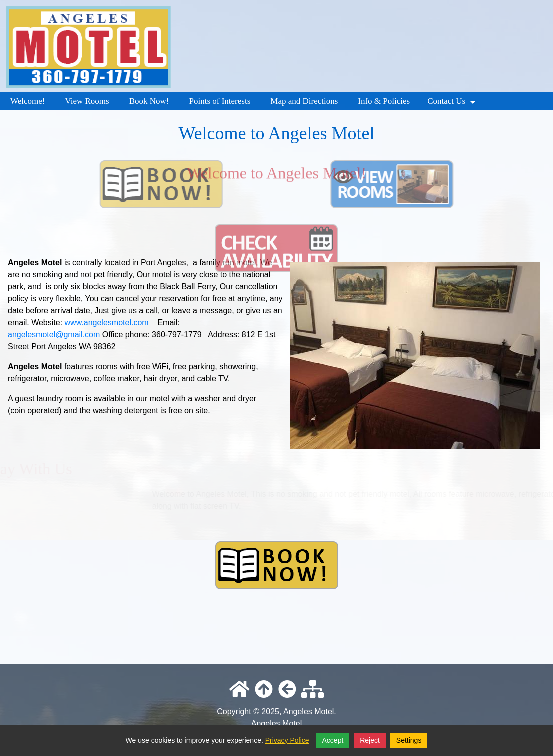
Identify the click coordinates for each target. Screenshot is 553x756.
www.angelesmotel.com (107, 322)
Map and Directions (304, 101)
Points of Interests (219, 101)
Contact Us (453, 103)
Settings (409, 740)
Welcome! (27, 101)
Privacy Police (287, 740)
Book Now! (149, 101)
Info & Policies (384, 101)
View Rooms (87, 101)
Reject (370, 740)
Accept (333, 740)
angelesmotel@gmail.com (54, 334)
